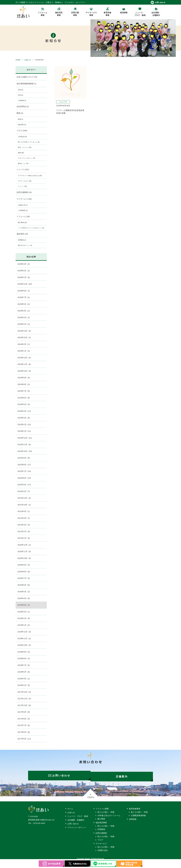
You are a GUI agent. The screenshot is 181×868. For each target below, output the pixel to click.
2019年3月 (24, 612)
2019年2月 (24, 618)
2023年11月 (24, 364)
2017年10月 (24, 705)
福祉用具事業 (101, 821)
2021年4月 (24, 518)
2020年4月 (24, 598)
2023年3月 (24, 418)
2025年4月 (24, 311)
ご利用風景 (23, 210)
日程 (20, 90)
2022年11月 (24, 444)
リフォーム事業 (102, 807)
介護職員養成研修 (138, 813)
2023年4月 (24, 411)
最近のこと (23, 163)
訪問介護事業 (24, 192)
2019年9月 (24, 605)
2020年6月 (24, 585)
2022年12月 (25, 438)
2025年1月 (24, 324)
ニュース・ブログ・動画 (78, 814)
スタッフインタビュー (26, 158)
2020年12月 (24, 545)
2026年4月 (24, 264)
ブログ (22, 131)
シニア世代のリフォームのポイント (31, 228)
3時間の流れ (103, 848)
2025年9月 (24, 291)
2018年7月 (24, 665)
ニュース (23, 169)
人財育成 (22, 137)
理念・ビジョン (25, 147)
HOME (18, 60)
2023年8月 (24, 384)
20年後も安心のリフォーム (109, 813)
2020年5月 (24, 592)
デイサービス (24, 199)
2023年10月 (24, 371)
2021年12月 (24, 498)
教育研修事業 (135, 807)
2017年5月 (24, 739)
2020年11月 (24, 551)
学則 (20, 95)
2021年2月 (24, 531)
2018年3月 (24, 679)
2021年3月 (24, 525)
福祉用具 (22, 125)
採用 (20, 119)
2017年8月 (24, 719)
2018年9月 (24, 652)
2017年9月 (24, 712)
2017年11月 (24, 699)
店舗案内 (123, 774)
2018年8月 (24, 658)
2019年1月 (24, 625)
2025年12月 (25, 284)
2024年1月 (24, 351)
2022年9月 (24, 458)
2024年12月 (24, 331)
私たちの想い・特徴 (106, 810)
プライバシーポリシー (77, 825)
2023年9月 (24, 378)
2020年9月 (24, 565)
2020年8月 (24, 572)
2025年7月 (24, 297)
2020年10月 (24, 558)
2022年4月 (24, 491)
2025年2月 (24, 317)
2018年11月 (24, 638)
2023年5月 (24, 404)
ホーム (70, 807)
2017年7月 (24, 725)
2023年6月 (24, 398)
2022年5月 (24, 485)
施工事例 (22, 222)
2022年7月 (24, 471)
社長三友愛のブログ (27, 77)
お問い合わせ (73, 822)
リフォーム (23, 216)
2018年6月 (24, 672)
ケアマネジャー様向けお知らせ (30, 176)
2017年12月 (24, 692)
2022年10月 (25, 451)
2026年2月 (24, 271)
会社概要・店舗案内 (76, 818)
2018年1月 (24, 685)
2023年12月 (24, 358)
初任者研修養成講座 (26, 84)
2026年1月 (24, 277)
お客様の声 (23, 205)
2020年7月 (24, 578)
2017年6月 (24, 732)
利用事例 (22, 240)
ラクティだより (25, 181)
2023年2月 (24, 424)
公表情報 (22, 100)
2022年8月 (24, 465)
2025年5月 (24, 304)
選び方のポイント (25, 245)
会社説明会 (23, 106)
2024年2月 (24, 344)
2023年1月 (24, 431)
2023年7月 (24, 391)
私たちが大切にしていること (29, 142)
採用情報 (133, 817)
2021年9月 (24, 511)
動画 (20, 113)
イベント (22, 186)
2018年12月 (24, 632)
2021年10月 (24, 505)
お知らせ (28, 60)
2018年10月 (24, 645)
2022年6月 (24, 478)
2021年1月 (24, 538)
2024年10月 (24, 337)
